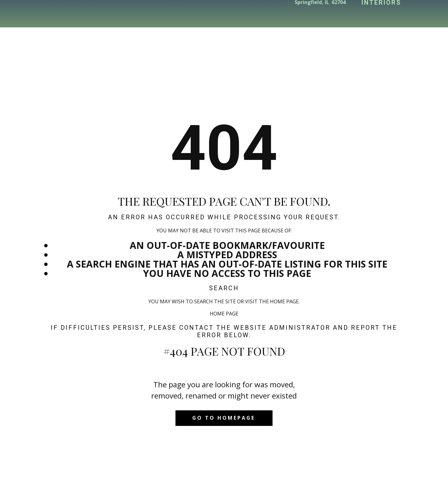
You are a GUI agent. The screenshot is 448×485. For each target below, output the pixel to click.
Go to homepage (224, 418)
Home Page (224, 314)
